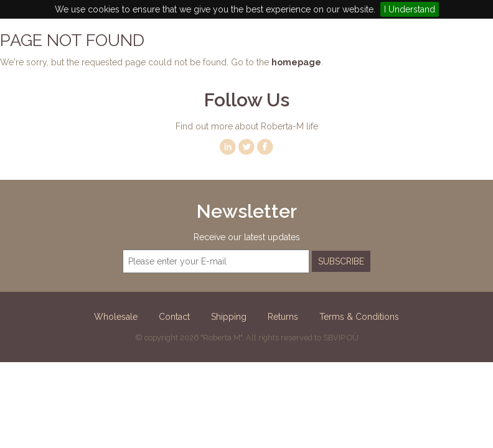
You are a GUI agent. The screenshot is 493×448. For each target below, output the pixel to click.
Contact (174, 317)
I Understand (410, 9)
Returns (283, 317)
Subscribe (341, 261)
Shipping (229, 317)
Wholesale (116, 317)
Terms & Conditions (359, 317)
